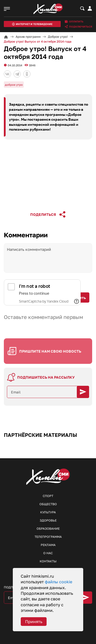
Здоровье (48, 520)
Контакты (48, 561)
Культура (48, 512)
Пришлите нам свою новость (50, 351)
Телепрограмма (48, 537)
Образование (48, 529)
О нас (48, 553)
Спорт (48, 496)
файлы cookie (58, 582)
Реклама (48, 545)
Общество (48, 504)
